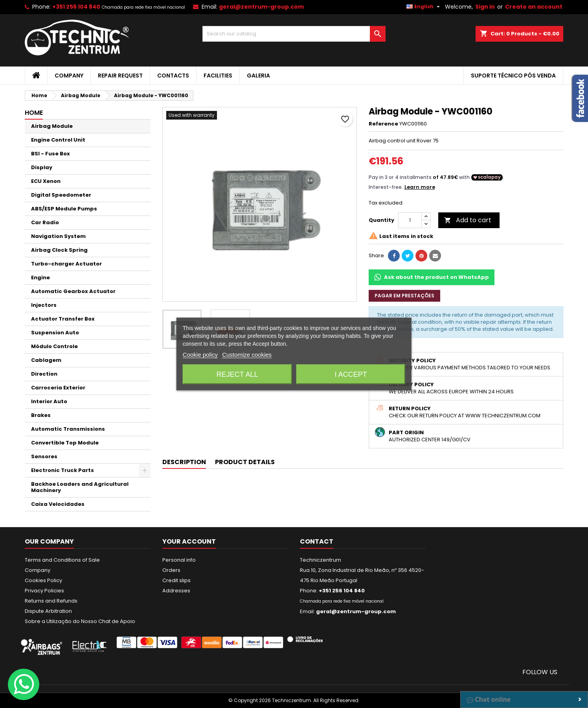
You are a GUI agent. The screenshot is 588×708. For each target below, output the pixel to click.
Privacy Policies (44, 591)
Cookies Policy (43, 580)
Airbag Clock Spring (59, 250)
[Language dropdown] (424, 7)
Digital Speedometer (61, 195)
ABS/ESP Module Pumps (64, 209)
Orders (171, 570)
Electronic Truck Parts (62, 470)
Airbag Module (52, 126)
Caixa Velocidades (58, 504)
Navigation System (58, 236)
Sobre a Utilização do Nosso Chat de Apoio (80, 621)
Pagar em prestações (404, 296)
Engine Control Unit (58, 140)
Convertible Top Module (65, 443)
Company (69, 76)
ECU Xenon (46, 181)
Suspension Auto (55, 333)
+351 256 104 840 (76, 7)
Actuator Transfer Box (63, 319)
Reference (383, 124)
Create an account (534, 7)
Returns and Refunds (51, 601)
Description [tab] (184, 462)
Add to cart (468, 220)
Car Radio (45, 222)
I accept (351, 374)
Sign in (485, 7)
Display (42, 167)
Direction (44, 374)
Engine (40, 277)
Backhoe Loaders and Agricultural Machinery (80, 487)
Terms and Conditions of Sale (62, 560)
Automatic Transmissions (68, 429)
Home (34, 113)
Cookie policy (200, 355)
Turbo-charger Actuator (66, 264)
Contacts (173, 76)
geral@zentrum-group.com (261, 7)
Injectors (44, 305)
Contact (317, 541)
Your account (189, 541)
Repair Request (120, 76)
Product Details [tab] (245, 462)
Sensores (44, 456)
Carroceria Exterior (58, 388)
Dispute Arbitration (48, 611)
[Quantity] (410, 220)
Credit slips (176, 580)
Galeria (258, 76)
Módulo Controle (54, 346)
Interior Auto (49, 401)
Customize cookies (247, 355)
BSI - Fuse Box (51, 154)
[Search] (294, 34)
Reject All (237, 374)
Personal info (179, 560)
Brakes (41, 415)
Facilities (218, 76)
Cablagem (46, 360)
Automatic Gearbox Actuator (73, 291)
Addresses (176, 591)
